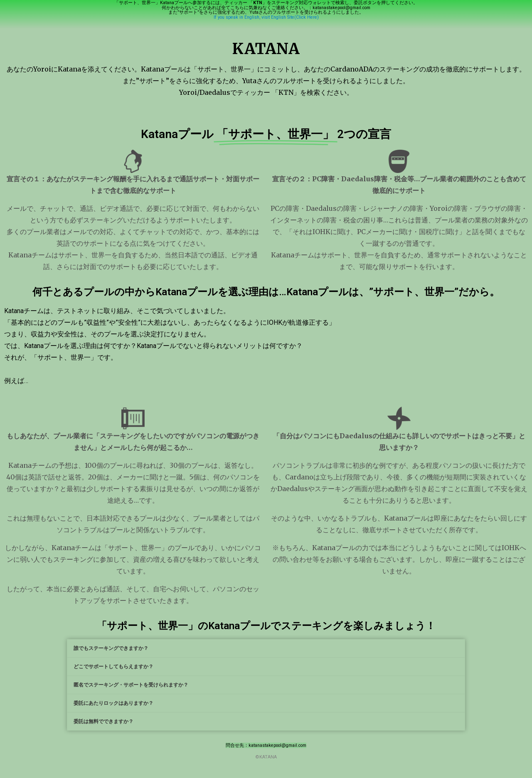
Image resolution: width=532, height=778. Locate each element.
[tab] (266, 648)
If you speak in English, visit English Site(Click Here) (266, 17)
